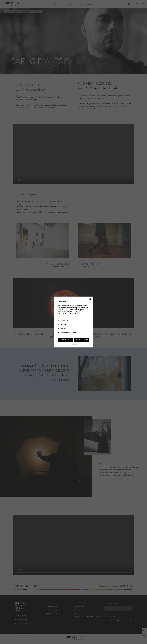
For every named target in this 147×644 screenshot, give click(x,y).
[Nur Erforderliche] (90, 299)
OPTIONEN (65, 340)
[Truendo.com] (73, 345)
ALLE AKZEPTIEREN (82, 340)
